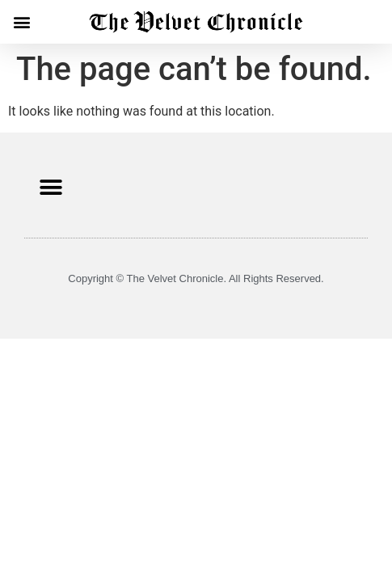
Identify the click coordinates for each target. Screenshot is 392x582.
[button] (21, 21)
